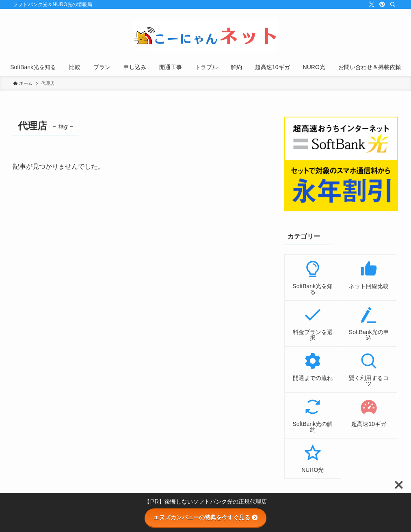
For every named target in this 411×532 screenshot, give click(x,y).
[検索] (393, 4)
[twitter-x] (372, 4)
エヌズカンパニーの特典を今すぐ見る (205, 517)
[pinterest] (382, 4)
